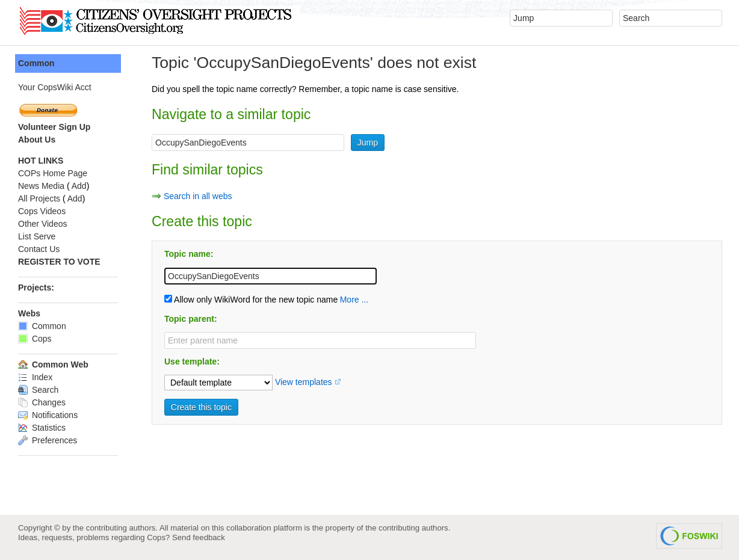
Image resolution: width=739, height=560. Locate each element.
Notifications (48, 415)
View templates (304, 382)
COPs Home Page (53, 173)
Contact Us (39, 249)
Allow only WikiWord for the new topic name (251, 300)
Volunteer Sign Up (54, 127)
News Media (41, 186)
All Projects (39, 198)
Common (36, 63)
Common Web (53, 365)
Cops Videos (42, 211)
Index (35, 377)
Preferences (48, 440)
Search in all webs (198, 196)
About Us (37, 140)
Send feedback (199, 537)
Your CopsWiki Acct (55, 87)
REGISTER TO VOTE (59, 262)
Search (38, 390)
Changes (42, 402)
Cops (35, 339)
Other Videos (42, 224)
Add (79, 186)
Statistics (42, 428)
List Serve (37, 236)
